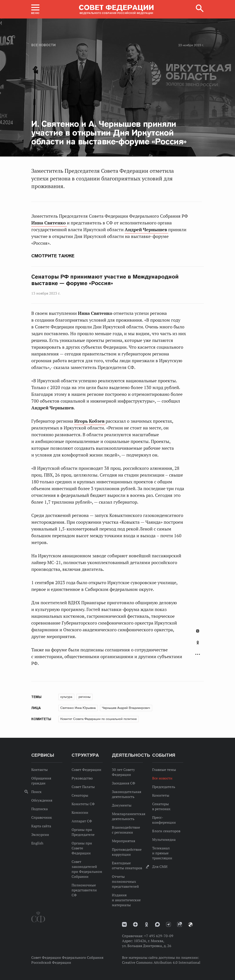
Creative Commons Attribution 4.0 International (161, 962)
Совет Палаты (83, 787)
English (37, 843)
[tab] (198, 645)
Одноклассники (198, 643)
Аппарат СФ (82, 821)
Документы (122, 805)
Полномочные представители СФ (84, 890)
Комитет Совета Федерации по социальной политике (98, 719)
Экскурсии (40, 835)
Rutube (180, 924)
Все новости (43, 45)
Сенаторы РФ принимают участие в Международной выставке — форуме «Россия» (105, 280)
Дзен (135, 924)
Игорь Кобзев (90, 421)
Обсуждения (42, 800)
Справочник (42, 817)
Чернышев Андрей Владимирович (126, 708)
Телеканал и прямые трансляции (162, 853)
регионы (85, 697)
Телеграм (168, 924)
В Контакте (198, 631)
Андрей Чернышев (146, 230)
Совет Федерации (86, 770)
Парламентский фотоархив (190, 925)
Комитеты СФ (83, 804)
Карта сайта (41, 826)
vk (124, 924)
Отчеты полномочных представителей (125, 881)
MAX (157, 924)
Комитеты (161, 795)
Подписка (40, 809)
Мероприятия (123, 841)
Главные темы (164, 770)
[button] (35, 9)
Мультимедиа (164, 839)
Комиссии (80, 812)
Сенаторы (80, 795)
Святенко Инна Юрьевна (78, 708)
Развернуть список (198, 654)
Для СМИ (160, 867)
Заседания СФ (124, 783)
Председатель (164, 787)
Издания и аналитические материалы (126, 900)
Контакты (40, 770)
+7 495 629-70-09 (159, 936)
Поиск (36, 792)
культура (66, 697)
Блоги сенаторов (166, 831)
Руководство (82, 778)
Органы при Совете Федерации (82, 848)
